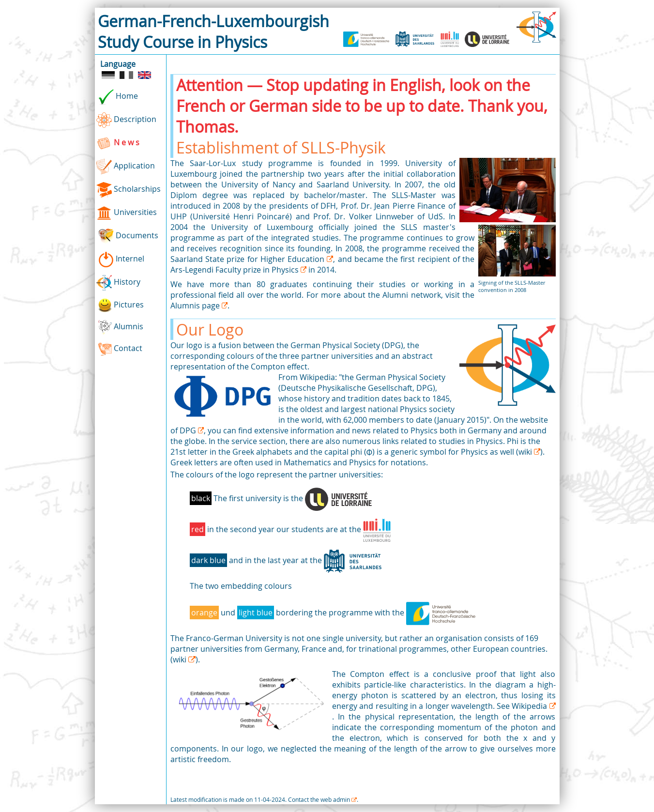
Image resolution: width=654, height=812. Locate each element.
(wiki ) (184, 659)
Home (117, 97)
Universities (127, 213)
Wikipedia (530, 706)
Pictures (120, 305)
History (118, 283)
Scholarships (129, 190)
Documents (127, 236)
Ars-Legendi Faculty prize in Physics (236, 270)
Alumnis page (196, 306)
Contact (120, 349)
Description (126, 120)
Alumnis (120, 327)
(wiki (525, 452)
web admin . (339, 799)
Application (126, 167)
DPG (189, 430)
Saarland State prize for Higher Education (249, 259)
